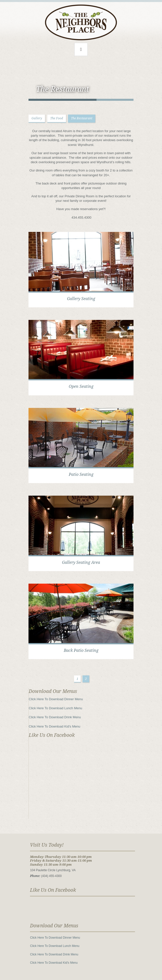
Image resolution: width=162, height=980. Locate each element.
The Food (57, 118)
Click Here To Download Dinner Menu (56, 699)
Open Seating (81, 386)
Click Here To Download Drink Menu (55, 717)
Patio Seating (81, 474)
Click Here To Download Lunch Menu (55, 708)
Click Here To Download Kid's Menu (54, 726)
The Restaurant (82, 118)
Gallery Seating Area (81, 562)
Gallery (37, 118)
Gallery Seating (81, 299)
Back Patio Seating (81, 650)
